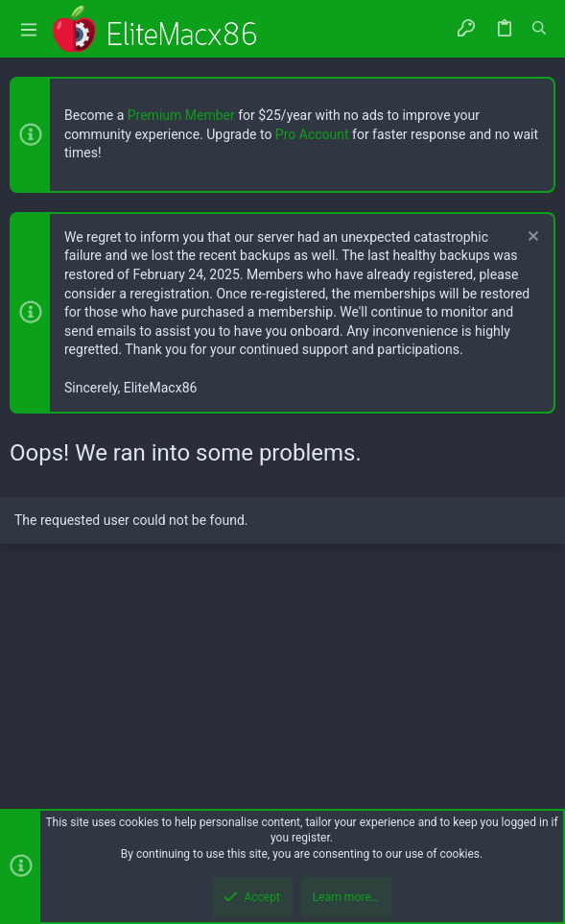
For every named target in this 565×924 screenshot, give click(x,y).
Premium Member (181, 115)
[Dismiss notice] (531, 238)
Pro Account (312, 134)
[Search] (539, 29)
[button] (29, 29)
